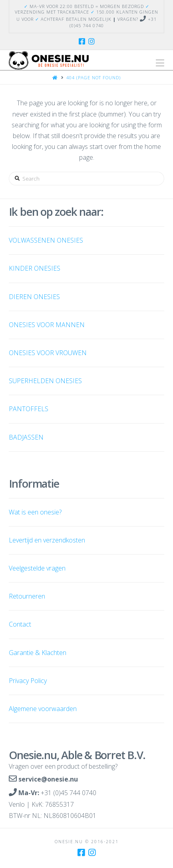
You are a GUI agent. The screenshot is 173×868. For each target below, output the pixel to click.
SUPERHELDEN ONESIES (45, 381)
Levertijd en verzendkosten (47, 540)
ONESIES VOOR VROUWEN (48, 353)
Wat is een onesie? (35, 512)
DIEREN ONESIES (34, 297)
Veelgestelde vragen (37, 568)
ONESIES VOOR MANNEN (47, 325)
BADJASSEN (26, 437)
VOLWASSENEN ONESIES (46, 240)
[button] (160, 63)
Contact (20, 624)
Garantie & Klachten (38, 653)
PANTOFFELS (29, 409)
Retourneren (27, 596)
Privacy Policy (28, 681)
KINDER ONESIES (35, 268)
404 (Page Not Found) (93, 77)
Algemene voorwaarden (43, 709)
